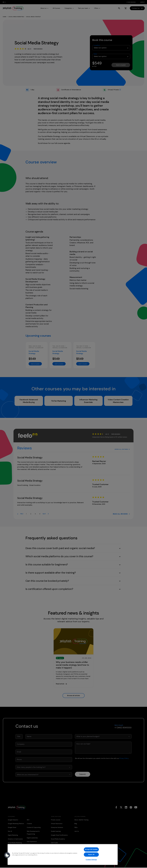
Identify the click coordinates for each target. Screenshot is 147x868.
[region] (63, 854)
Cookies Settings (91, 860)
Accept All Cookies (91, 849)
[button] (7, 855)
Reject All (91, 854)
